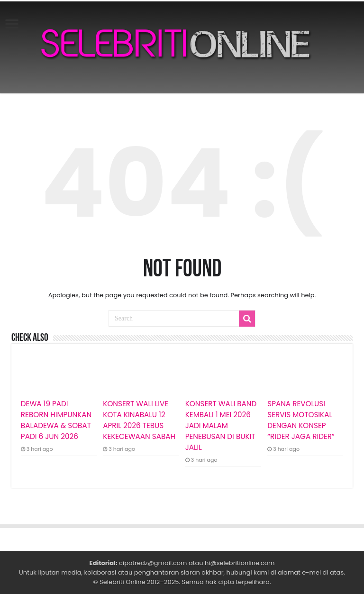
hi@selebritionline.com (240, 563)
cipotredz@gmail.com (153, 563)
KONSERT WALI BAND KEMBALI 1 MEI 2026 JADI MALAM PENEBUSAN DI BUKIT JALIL (221, 425)
